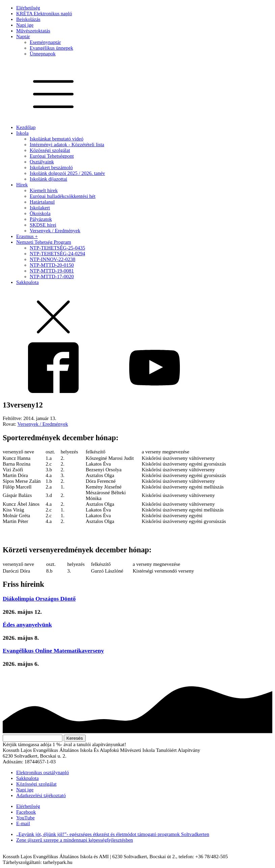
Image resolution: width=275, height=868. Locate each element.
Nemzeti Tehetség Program (44, 242)
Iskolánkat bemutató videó (57, 139)
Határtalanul (42, 202)
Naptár (23, 36)
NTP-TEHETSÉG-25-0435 (57, 248)
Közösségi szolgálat (50, 150)
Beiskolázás (28, 19)
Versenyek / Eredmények (55, 231)
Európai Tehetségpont (52, 156)
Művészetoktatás (33, 31)
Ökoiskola (40, 213)
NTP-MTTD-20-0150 (52, 265)
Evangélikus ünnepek (51, 48)
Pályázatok (41, 219)
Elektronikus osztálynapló (43, 772)
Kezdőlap (26, 127)
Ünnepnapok (43, 54)
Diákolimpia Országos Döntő (39, 599)
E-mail (23, 823)
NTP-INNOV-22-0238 (52, 259)
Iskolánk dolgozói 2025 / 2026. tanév (67, 173)
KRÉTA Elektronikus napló (44, 14)
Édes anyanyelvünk (27, 625)
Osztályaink (42, 162)
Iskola (22, 133)
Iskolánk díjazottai (48, 179)
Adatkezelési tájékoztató (41, 795)
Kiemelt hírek (44, 190)
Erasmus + (27, 236)
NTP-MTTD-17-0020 (52, 277)
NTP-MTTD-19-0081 (52, 271)
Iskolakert (40, 208)
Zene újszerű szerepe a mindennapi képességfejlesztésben (75, 840)
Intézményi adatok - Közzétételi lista (67, 144)
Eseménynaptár (45, 42)
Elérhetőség (28, 8)
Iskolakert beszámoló (51, 167)
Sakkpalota (27, 282)
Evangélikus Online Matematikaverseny (53, 651)
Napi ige (25, 25)
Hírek (22, 185)
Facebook (26, 812)
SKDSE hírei (43, 225)
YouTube (25, 818)
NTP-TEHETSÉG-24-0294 (57, 254)
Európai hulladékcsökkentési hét (63, 196)
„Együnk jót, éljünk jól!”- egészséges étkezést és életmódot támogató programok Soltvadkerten (113, 834)
